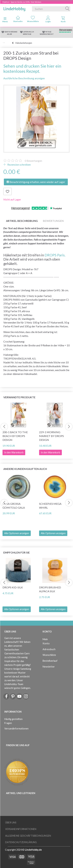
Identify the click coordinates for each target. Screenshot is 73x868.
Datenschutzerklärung (21, 842)
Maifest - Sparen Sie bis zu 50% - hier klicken (22, 2)
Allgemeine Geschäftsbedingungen (28, 836)
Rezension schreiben (19, 165)
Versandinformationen (16, 729)
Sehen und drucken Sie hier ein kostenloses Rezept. (32, 69)
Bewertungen (33, 161)
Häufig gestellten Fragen (13, 721)
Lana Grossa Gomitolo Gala (14, 506)
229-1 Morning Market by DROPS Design (51, 436)
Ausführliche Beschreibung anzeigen (24, 78)
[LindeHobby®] (14, 8)
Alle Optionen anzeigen (17, 533)
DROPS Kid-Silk (13, 587)
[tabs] (63, 20)
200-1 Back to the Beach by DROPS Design (15, 436)
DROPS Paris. (55, 255)
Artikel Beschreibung (22, 221)
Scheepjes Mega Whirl (50, 506)
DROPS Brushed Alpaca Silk (50, 589)
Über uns (11, 823)
